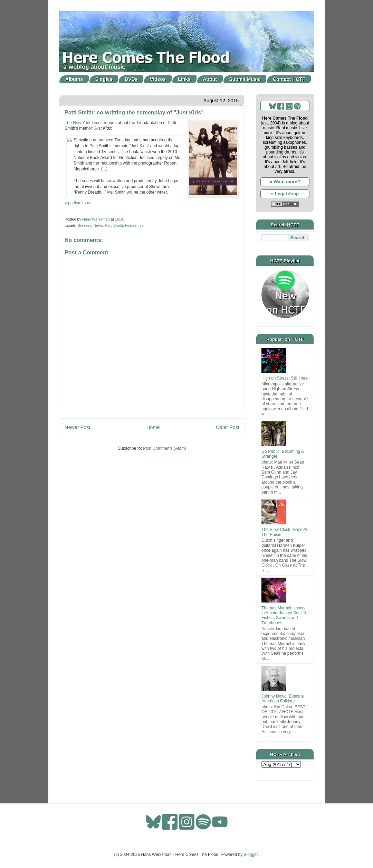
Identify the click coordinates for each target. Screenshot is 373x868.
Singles (104, 79)
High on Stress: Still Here (285, 378)
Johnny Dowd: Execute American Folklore (283, 699)
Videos (158, 79)
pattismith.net (80, 203)
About (210, 79)
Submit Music (245, 79)
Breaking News (90, 225)
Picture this (134, 225)
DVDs (131, 79)
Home (153, 427)
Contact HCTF (289, 79)
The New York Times (84, 123)
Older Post (228, 427)
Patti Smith (114, 225)
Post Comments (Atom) (165, 448)
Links (184, 79)
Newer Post (77, 427)
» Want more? (285, 182)
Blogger (251, 855)
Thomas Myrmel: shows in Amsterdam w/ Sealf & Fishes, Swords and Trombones (284, 615)
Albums (74, 79)
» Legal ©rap (285, 194)
